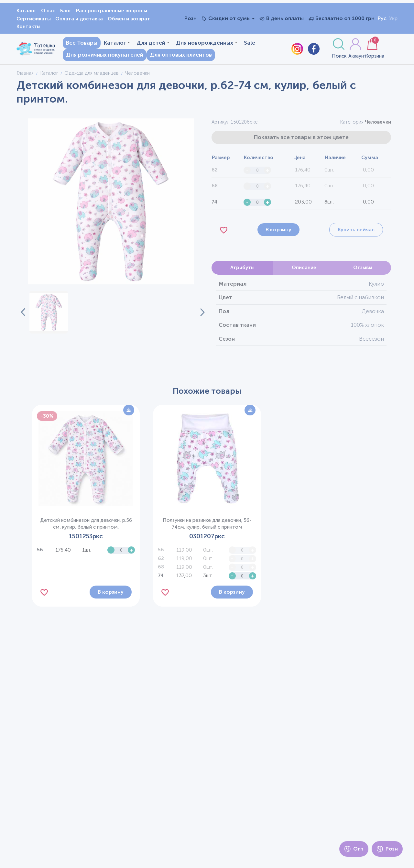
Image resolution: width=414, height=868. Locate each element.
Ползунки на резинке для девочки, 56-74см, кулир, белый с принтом (207, 526)
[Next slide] (199, 315)
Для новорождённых (202, 44)
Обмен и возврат (129, 19)
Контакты (28, 27)
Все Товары (77, 44)
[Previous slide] (23, 315)
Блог (66, 11)
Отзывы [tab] (363, 270)
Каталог (27, 11)
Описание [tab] (304, 270)
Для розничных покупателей (118, 56)
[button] (49, 315)
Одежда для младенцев (92, 75)
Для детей (149, 44)
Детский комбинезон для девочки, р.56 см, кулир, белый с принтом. (86, 526)
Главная (25, 75)
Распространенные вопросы (112, 11)
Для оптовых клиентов (194, 56)
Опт (354, 849)
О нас (48, 11)
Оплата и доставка (79, 19)
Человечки (378, 125)
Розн (387, 849)
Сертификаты (34, 19)
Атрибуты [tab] (242, 270)
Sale (67, 56)
